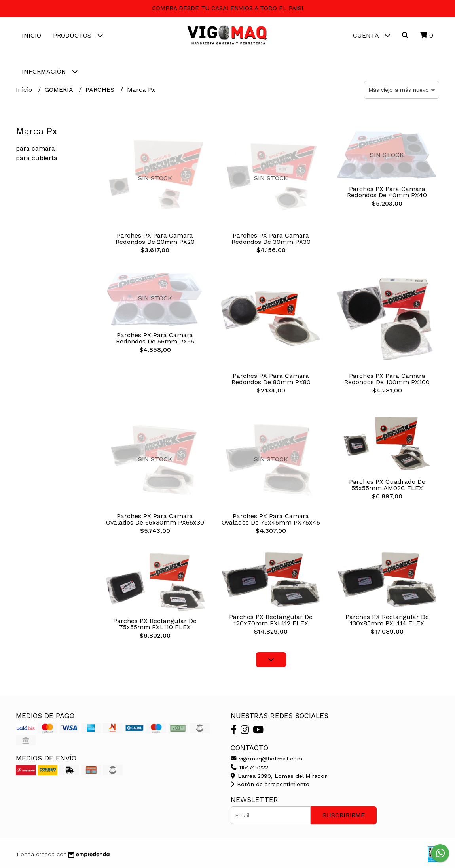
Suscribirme (344, 815)
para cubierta (37, 158)
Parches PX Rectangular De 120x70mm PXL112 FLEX (271, 620)
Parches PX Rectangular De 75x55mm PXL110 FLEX (155, 624)
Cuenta (372, 35)
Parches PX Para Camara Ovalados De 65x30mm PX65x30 (155, 519)
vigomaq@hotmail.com (266, 759)
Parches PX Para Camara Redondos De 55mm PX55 (155, 338)
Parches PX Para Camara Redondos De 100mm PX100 (387, 379)
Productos (78, 35)
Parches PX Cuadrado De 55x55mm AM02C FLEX (387, 485)
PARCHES (101, 90)
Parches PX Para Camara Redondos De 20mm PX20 (155, 239)
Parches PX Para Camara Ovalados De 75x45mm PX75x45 (271, 519)
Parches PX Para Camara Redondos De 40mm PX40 (387, 192)
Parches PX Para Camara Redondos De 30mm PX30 (271, 239)
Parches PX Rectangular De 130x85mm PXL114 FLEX (387, 620)
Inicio (31, 35)
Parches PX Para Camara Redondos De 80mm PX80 (271, 379)
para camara (35, 148)
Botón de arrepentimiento (270, 784)
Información (50, 71)
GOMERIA (60, 90)
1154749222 (249, 767)
